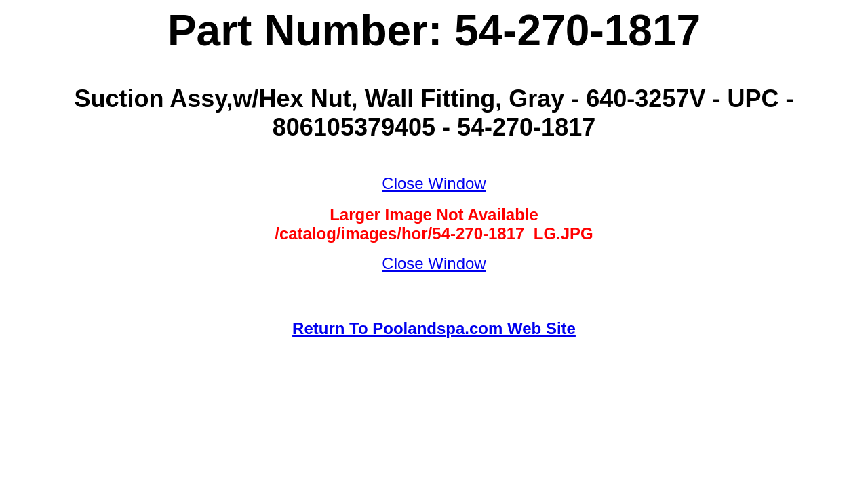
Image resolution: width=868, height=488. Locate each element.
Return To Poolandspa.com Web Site (434, 328)
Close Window (434, 183)
